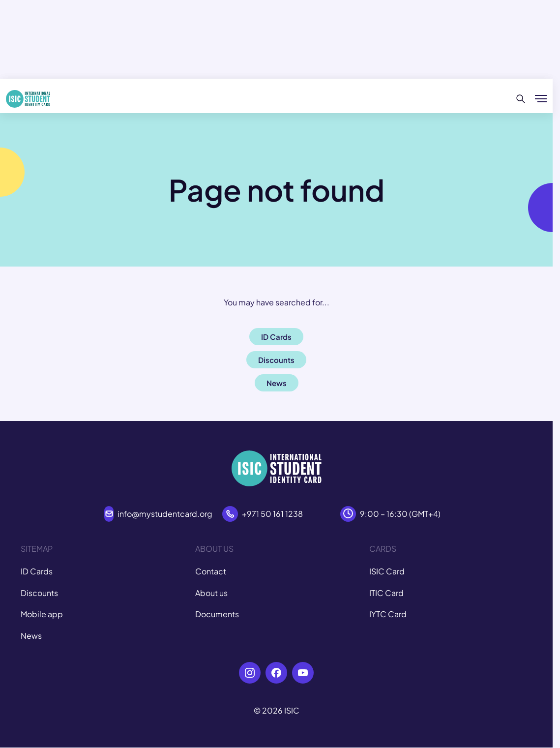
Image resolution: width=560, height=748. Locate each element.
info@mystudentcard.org (165, 514)
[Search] (521, 99)
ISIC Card (387, 571)
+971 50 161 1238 (272, 514)
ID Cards (37, 571)
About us (211, 593)
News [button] (277, 383)
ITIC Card (386, 593)
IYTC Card (388, 614)
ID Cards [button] (276, 337)
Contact (211, 571)
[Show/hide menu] (541, 99)
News (31, 636)
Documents (217, 614)
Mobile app (42, 614)
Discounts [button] (276, 360)
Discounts (39, 593)
